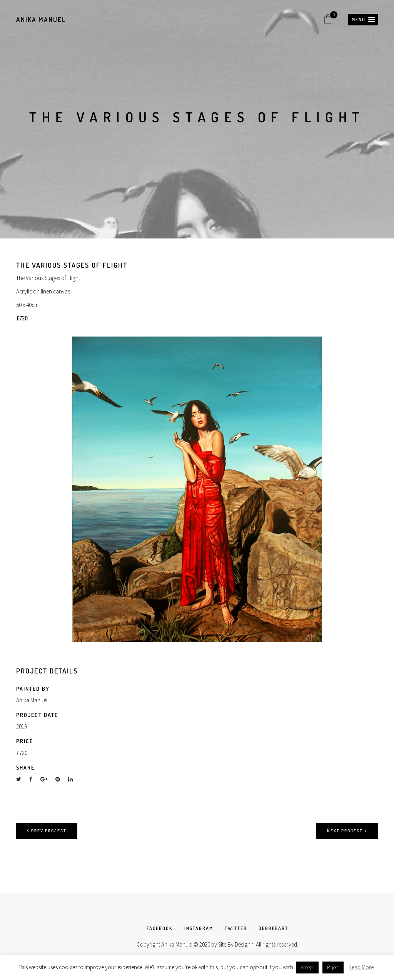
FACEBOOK (160, 928)
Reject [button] (333, 967)
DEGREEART (273, 928)
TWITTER (236, 928)
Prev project (47, 831)
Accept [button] (307, 967)
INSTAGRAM (199, 928)
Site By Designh (236, 944)
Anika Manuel (41, 19)
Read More (361, 967)
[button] (363, 20)
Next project (347, 831)
